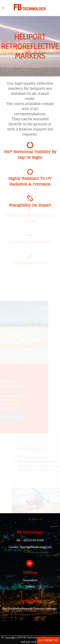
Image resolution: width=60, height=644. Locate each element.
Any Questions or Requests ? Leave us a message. (30, 609)
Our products (30, 580)
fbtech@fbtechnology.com (36, 547)
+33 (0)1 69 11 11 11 (33, 540)
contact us (48, 640)
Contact (30, 586)
